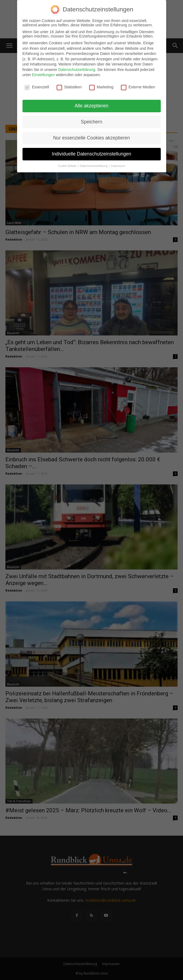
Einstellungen (43, 75)
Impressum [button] (118, 166)
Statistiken (69, 87)
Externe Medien (138, 87)
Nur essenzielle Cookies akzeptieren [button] (92, 138)
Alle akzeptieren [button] (92, 106)
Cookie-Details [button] (68, 166)
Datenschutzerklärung (77, 70)
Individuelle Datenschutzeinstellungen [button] (92, 154)
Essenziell (37, 87)
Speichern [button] (92, 122)
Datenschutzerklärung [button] (94, 166)
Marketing (101, 87)
